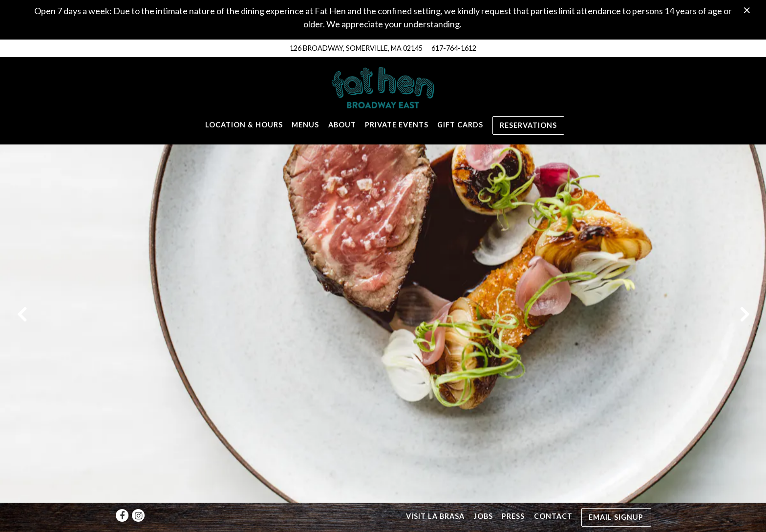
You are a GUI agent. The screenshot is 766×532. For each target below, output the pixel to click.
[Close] (747, 10)
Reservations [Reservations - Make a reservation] (528, 125)
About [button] (342, 125)
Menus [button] (305, 125)
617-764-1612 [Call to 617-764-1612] (454, 48)
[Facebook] (122, 491)
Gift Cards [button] (460, 125)
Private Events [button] (397, 125)
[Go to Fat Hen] (356, 48)
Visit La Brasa (435, 492)
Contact (553, 492)
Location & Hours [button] (244, 125)
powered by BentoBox (383, 520)
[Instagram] (138, 491)
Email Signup (616, 492)
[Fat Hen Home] (383, 87)
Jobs (483, 492)
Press (513, 492)
